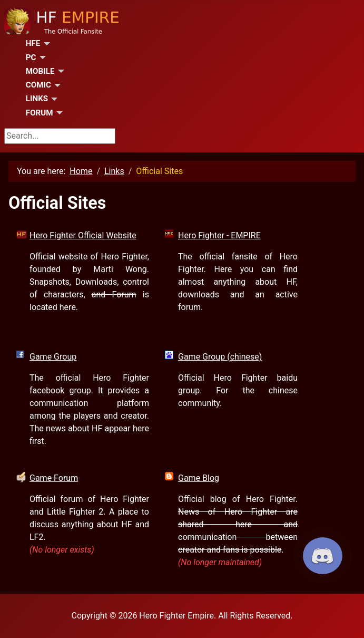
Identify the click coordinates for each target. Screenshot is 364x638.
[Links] (53, 99)
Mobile (40, 71)
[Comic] (56, 85)
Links (37, 99)
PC (31, 57)
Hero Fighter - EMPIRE (219, 235)
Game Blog (199, 478)
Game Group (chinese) (220, 357)
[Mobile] (59, 71)
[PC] (41, 57)
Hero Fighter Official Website (83, 235)
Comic (38, 85)
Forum (40, 113)
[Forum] (58, 113)
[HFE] (45, 44)
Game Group (53, 357)
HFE (33, 43)
